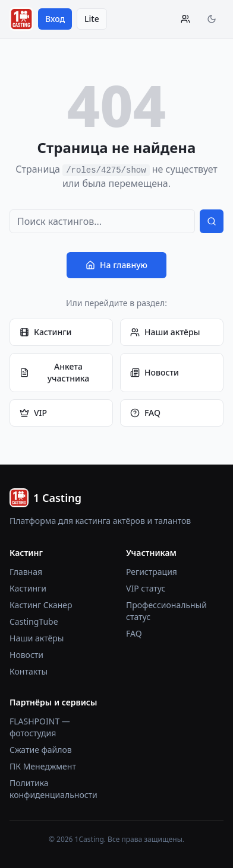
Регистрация (152, 572)
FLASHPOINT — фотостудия (40, 727)
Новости (155, 372)
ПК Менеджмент (43, 766)
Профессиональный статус (166, 611)
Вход (55, 19)
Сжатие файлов (41, 750)
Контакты (29, 671)
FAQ (145, 413)
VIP (33, 413)
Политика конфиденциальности (53, 789)
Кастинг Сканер (41, 605)
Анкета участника (54, 372)
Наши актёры (165, 332)
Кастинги (45, 332)
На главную (116, 265)
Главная (26, 572)
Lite (92, 19)
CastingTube (34, 621)
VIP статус (146, 588)
